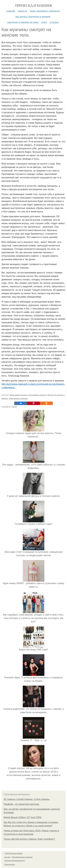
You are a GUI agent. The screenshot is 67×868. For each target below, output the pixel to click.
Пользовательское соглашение (22, 857)
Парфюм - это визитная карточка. (22, 804)
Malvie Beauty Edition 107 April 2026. (23, 817)
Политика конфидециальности (15, 861)
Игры (44, 22)
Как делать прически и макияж (33, 17)
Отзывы (54, 22)
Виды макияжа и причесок (45, 11)
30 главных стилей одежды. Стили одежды (27, 799)
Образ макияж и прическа (18, 398)
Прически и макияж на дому (23, 22)
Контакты (7, 857)
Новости (22, 11)
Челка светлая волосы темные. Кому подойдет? (29, 839)
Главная (11, 11)
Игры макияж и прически (37, 395)
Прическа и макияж (33, 6)
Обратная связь (10, 864)
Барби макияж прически (19, 395)
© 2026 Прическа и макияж (13, 853)
